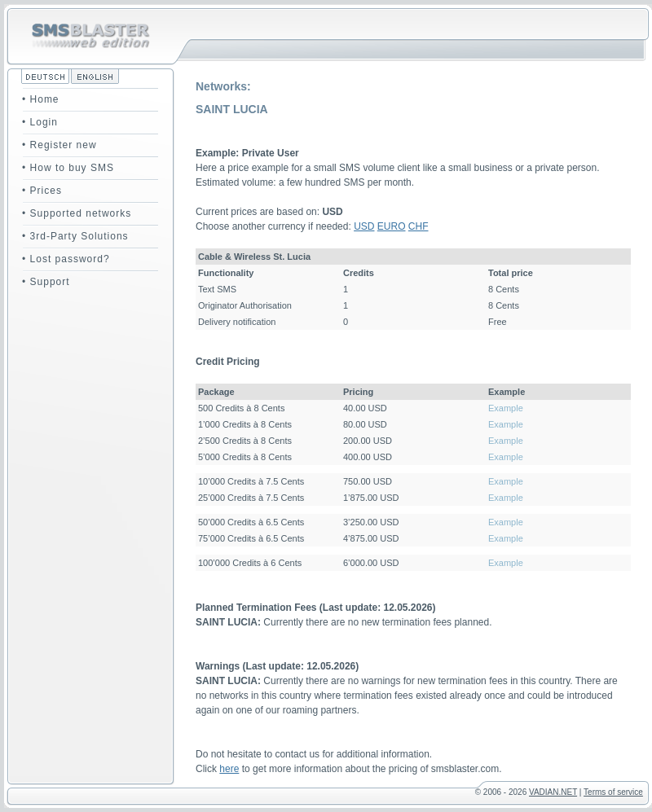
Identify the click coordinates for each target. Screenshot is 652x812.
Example (506, 408)
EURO (392, 226)
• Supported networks (77, 213)
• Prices (42, 191)
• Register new (59, 145)
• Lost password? (66, 259)
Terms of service (613, 792)
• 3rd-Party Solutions (75, 236)
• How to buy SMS (68, 168)
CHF (419, 226)
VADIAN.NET (553, 792)
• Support (46, 282)
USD (364, 226)
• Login (40, 122)
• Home (41, 99)
